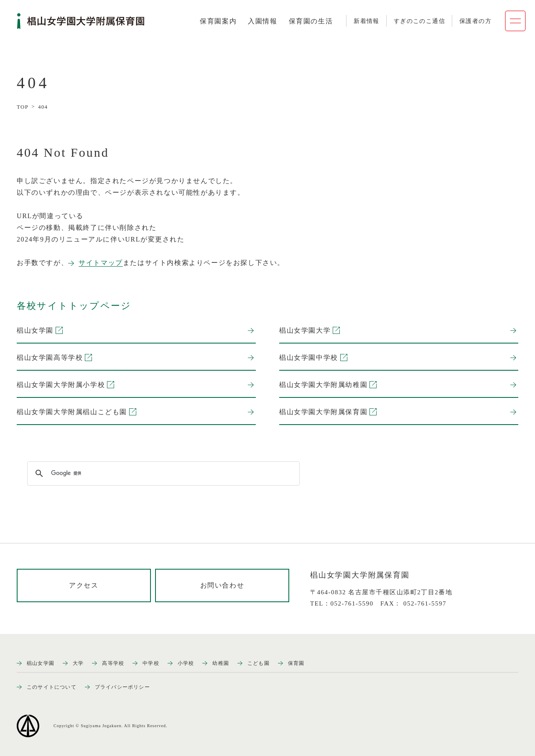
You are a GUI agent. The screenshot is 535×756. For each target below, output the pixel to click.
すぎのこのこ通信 (419, 21)
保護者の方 (475, 21)
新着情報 (367, 21)
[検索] (162, 473)
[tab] (218, 21)
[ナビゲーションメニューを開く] (515, 21)
